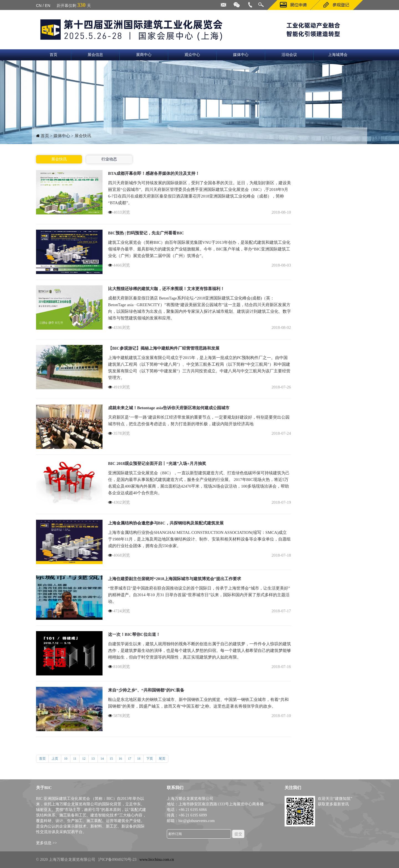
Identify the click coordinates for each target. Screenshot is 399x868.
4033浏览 (119, 212)
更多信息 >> (46, 843)
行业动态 (109, 159)
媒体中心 (241, 55)
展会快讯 (59, 159)
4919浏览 (119, 387)
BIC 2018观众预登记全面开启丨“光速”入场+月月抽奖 (157, 464)
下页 (150, 759)
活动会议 (289, 55)
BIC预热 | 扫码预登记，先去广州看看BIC (146, 233)
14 (102, 759)
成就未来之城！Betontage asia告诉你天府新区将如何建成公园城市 (169, 408)
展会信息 (95, 55)
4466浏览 (119, 265)
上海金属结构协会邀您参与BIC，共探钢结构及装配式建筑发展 (166, 523)
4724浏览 (119, 611)
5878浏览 (119, 716)
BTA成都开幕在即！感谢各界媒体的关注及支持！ (154, 173)
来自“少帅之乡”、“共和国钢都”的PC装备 (146, 690)
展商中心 (144, 55)
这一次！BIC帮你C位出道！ (134, 634)
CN (39, 6)
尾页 (162, 759)
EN (48, 6)
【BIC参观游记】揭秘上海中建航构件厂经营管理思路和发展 (164, 348)
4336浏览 (119, 327)
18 (139, 759)
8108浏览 (119, 667)
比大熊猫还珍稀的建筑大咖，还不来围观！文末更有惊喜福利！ (166, 289)
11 (75, 759)
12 (84, 759)
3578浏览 (119, 433)
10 (66, 759)
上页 (55, 759)
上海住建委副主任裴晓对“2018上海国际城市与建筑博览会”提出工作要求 (175, 579)
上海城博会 (338, 55)
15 (111, 759)
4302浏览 (119, 502)
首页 (53, 55)
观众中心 (192, 55)
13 (93, 759)
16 (121, 759)
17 (130, 759)
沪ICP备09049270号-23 (117, 860)
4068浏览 (119, 555)
